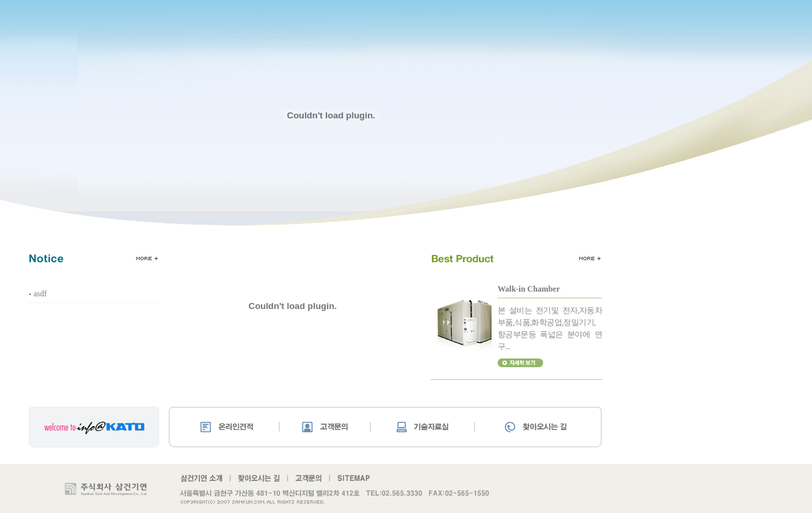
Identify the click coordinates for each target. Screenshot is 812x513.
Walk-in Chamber (529, 289)
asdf (40, 294)
